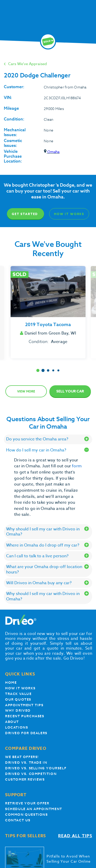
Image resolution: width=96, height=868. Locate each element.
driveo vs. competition (31, 774)
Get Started (25, 214)
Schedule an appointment (34, 809)
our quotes (18, 699)
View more (26, 391)
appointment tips (24, 705)
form (77, 466)
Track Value (18, 694)
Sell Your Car (70, 391)
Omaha (52, 152)
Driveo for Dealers (26, 733)
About (12, 722)
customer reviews (25, 779)
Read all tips (75, 836)
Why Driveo (18, 710)
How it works (20, 688)
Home (11, 683)
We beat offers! (22, 757)
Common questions (26, 815)
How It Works (69, 214)
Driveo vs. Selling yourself (36, 768)
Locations (17, 727)
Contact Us (18, 820)
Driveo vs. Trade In (26, 763)
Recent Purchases (25, 716)
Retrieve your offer (27, 803)
